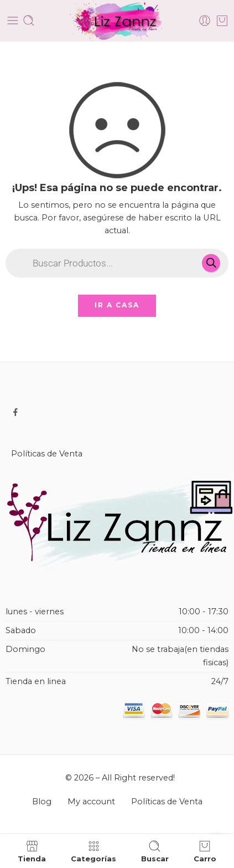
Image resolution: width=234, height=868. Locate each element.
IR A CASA (117, 305)
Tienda (32, 851)
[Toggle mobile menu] (13, 20)
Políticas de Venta (47, 454)
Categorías (93, 851)
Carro (205, 851)
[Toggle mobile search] (29, 20)
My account (91, 802)
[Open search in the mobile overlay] (117, 263)
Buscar (155, 851)
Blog (42, 802)
